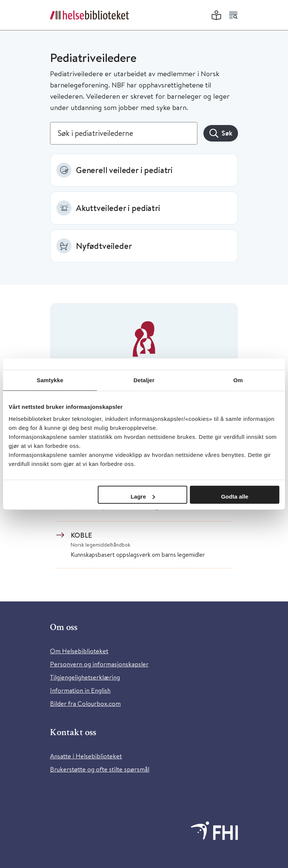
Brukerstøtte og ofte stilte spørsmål (100, 769)
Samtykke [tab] (50, 380)
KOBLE (81, 535)
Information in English (80, 690)
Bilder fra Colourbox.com (85, 703)
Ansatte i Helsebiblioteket (86, 756)
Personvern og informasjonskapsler (99, 664)
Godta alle (235, 496)
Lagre (143, 496)
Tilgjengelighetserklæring (85, 677)
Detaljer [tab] (144, 380)
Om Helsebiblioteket (79, 651)
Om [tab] (238, 380)
